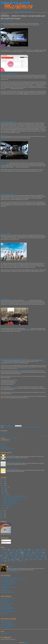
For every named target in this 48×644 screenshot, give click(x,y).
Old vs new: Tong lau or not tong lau (14, 462)
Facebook (16, 427)
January (5, 508)
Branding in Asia (5, 600)
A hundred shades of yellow (12, 469)
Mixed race (19, 555)
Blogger (26, 643)
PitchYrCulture (28, 427)
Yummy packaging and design (8, 449)
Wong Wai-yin (35, 558)
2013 (3, 484)
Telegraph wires (5, 447)
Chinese (15, 551)
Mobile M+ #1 (5, 586)
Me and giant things (6, 442)
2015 (3, 480)
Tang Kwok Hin (33, 557)
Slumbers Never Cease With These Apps (12, 500)
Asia (6, 427)
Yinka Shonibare (42, 558)
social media (17, 561)
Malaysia (30, 554)
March (5, 493)
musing (38, 560)
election (21, 560)
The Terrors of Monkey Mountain (9, 626)
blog (10, 560)
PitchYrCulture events (7, 591)
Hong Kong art (38, 552)
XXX (12, 50)
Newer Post (3, 436)
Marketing (4, 555)
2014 (3, 482)
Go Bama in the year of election (9, 621)
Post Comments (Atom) (12, 438)
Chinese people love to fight (8, 603)
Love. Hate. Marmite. (11, 455)
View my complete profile (12, 572)
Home (17, 12)
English (35, 551)
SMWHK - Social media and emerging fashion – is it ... (15, 498)
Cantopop (6, 551)
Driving (31, 551)
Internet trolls (14, 387)
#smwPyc (11, 21)
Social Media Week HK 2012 (8, 624)
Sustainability (26, 557)
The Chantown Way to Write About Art (10, 578)
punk (7, 561)
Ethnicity (39, 551)
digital (12, 427)
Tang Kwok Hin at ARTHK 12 (8, 587)
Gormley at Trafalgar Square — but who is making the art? (14, 579)
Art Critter (17, 549)
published (3, 561)
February (5, 494)
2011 (3, 510)
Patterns (4, 444)
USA (18, 558)
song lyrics (23, 561)
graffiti (29, 560)
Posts (3, 540)
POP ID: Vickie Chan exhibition (8, 592)
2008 (3, 516)
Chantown (7, 426)
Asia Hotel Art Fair (34, 549)
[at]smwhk (3, 21)
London (25, 554)
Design (19, 551)
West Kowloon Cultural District (25, 558)
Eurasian (44, 551)
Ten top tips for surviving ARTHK (9, 583)
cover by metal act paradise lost (24, 368)
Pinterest (34, 555)
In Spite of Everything (6, 584)
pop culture (43, 560)
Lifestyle (19, 554)
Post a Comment (6, 433)
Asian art (41, 549)
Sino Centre (8, 89)
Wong (15, 167)
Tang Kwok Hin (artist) (7, 610)
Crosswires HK (41, 362)
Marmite (14, 555)
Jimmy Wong (4, 164)
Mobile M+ (24, 555)
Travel (2, 558)
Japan (8, 554)
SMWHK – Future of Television (10, 502)
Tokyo (44, 557)
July (4, 489)
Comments (4, 543)
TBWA (25, 51)
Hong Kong (20, 427)
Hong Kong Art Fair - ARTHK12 (9, 581)
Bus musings (5, 602)
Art (4, 427)
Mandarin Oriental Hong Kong (40, 554)
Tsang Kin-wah (9, 558)
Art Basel (12, 549)
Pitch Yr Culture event (7, 607)
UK (14, 558)
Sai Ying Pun (10, 557)
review (11, 561)
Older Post (44, 436)
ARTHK (2, 549)
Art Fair (22, 549)
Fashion (9, 552)
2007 (3, 518)
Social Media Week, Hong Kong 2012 (11, 504)
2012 (3, 485)
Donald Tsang (25, 551)
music (23, 427)
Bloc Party (9, 427)
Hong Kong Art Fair (28, 552)
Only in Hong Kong (6, 605)
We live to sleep (5, 613)
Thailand (39, 557)
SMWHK (32, 427)
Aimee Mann (28, 328)
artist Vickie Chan (4, 560)
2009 (3, 514)
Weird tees (4, 615)
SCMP (45, 555)
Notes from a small (15, 3)
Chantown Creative (26, 12)
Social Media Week (38, 427)
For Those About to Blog (8, 505)
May (4, 491)
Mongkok (29, 555)
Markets (9, 555)
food (25, 560)
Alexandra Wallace (5, 163)
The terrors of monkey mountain (9, 612)
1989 (35, 85)
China (10, 551)
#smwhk (7, 21)
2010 (3, 512)
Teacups (4, 445)
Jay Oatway (13, 554)
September (6, 487)
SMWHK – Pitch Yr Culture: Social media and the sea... (15, 496)
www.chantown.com (5, 633)
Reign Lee (27, 300)
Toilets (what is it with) (7, 627)
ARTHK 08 (4, 589)
